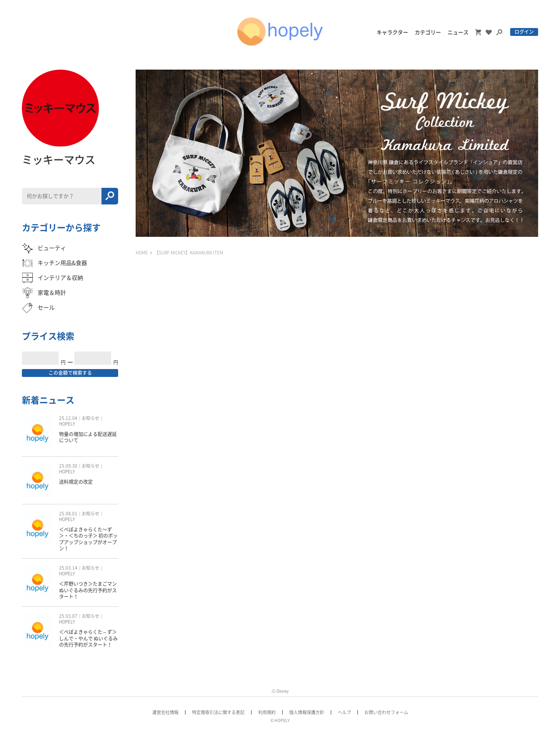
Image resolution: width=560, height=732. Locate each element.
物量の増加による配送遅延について (88, 437)
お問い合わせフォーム (386, 712)
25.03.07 (68, 616)
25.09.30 (68, 466)
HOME (142, 253)
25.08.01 (68, 514)
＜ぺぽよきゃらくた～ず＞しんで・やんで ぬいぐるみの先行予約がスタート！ (88, 638)
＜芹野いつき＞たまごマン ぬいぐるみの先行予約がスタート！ (88, 590)
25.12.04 (68, 418)
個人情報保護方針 (307, 712)
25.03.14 (68, 568)
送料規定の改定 (76, 482)
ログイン (524, 32)
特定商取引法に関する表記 (218, 712)
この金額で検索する (70, 373)
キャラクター (392, 32)
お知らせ (91, 418)
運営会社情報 (165, 712)
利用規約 (267, 712)
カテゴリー (428, 32)
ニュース (458, 32)
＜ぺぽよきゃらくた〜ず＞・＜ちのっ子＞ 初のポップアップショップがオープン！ (88, 539)
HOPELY (67, 424)
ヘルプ (344, 712)
